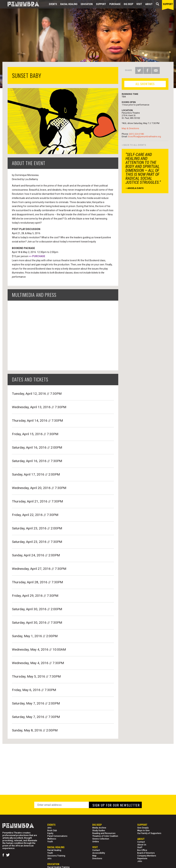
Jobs (140, 861)
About (149, 4)
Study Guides (99, 831)
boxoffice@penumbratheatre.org (145, 136)
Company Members (147, 856)
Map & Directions (130, 128)
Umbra (96, 842)
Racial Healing (69, 4)
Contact (96, 850)
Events (53, 4)
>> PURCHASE (37, 256)
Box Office (142, 850)
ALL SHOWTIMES (145, 84)
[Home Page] (21, 4)
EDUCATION (87, 4)
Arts (49, 828)
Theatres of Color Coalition (105, 836)
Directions (97, 859)
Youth (50, 842)
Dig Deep (128, 4)
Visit (139, 4)
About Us (142, 845)
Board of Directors (146, 853)
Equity (50, 833)
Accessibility (99, 853)
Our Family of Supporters (149, 833)
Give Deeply (143, 828)
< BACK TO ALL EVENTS (134, 145)
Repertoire (142, 859)
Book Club (52, 831)
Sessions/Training (56, 856)
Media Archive (99, 828)
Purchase (115, 4)
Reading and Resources (104, 833)
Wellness (52, 839)
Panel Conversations (57, 836)
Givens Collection (101, 839)
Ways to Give (143, 831)
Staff (140, 847)
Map (94, 856)
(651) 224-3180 (136, 134)
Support (101, 4)
